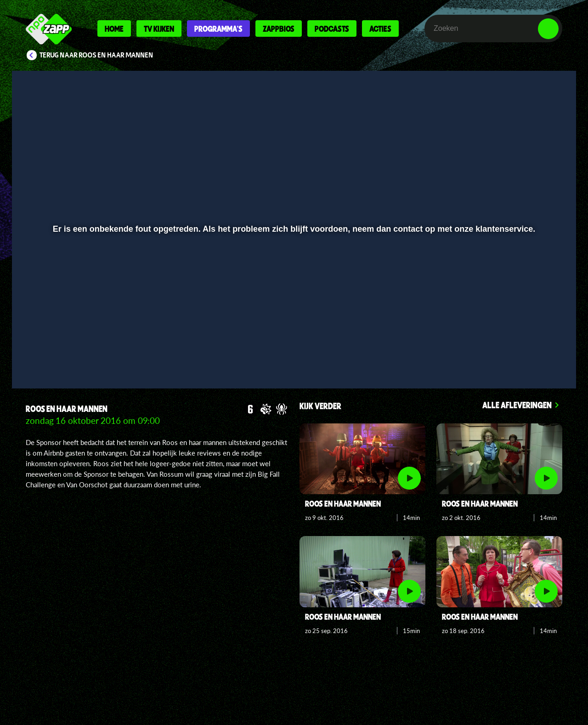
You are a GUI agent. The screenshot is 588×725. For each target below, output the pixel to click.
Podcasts (332, 29)
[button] (49, 357)
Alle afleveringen (517, 405)
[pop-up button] (520, 357)
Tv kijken (159, 29)
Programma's (218, 29)
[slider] (293, 338)
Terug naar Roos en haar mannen (96, 55)
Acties (380, 29)
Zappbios (279, 29)
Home (114, 29)
